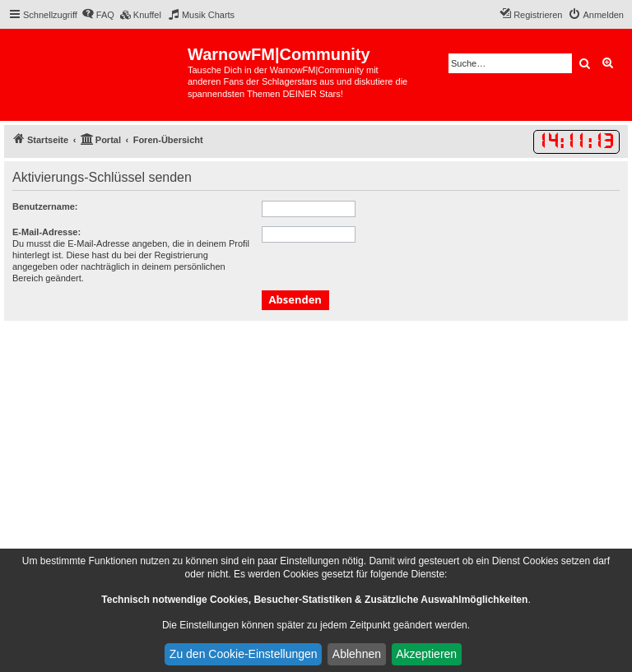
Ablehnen (357, 654)
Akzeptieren (426, 654)
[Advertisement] (316, 444)
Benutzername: (45, 206)
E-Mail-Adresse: (46, 232)
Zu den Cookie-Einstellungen (244, 654)
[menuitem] (98, 15)
